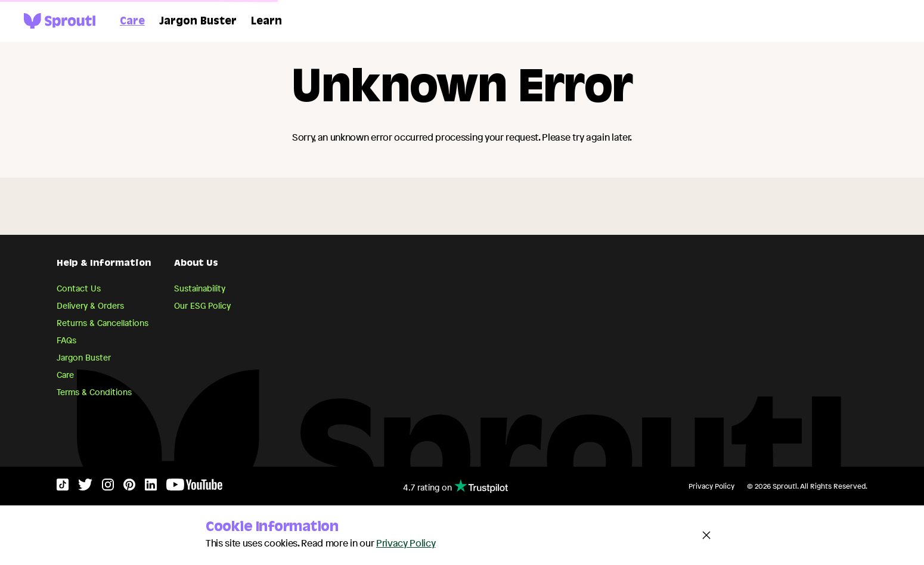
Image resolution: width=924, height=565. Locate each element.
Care (132, 22)
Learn (266, 22)
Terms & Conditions (94, 392)
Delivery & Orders (90, 305)
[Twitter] (85, 487)
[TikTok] (63, 487)
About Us (196, 264)
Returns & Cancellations (103, 323)
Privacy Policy (711, 486)
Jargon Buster (198, 22)
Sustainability (200, 288)
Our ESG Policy (202, 305)
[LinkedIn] (151, 487)
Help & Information (104, 264)
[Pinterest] (129, 487)
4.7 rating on (455, 486)
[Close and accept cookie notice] (706, 535)
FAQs (66, 340)
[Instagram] (108, 487)
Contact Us (79, 288)
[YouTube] (194, 487)
